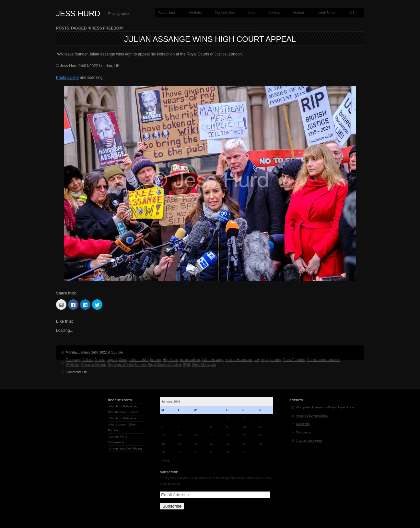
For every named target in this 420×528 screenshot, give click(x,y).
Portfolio (195, 12)
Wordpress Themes (309, 407)
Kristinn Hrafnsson (239, 360)
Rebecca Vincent (93, 365)
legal (265, 360)
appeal (112, 360)
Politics (274, 12)
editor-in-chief (139, 360)
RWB (187, 365)
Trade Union (327, 12)
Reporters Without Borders (127, 365)
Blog (252, 12)
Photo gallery (67, 78)
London (275, 360)
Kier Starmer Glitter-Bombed (122, 427)
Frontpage (73, 360)
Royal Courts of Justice (164, 365)
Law (257, 360)
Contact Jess (225, 12)
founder (155, 360)
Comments (303, 432)
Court (123, 360)
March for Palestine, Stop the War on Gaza (123, 409)
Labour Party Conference (117, 439)
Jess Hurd (78, 13)
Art (352, 12)
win (213, 365)
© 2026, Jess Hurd (309, 441)
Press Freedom (294, 360)
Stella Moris (201, 365)
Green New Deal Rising (125, 448)
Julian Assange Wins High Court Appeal (210, 39)
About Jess (167, 12)
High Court (170, 360)
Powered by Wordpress (312, 416)
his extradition (190, 360)
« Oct (165, 460)
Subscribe (172, 506)
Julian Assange (213, 360)
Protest (298, 12)
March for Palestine (123, 418)
